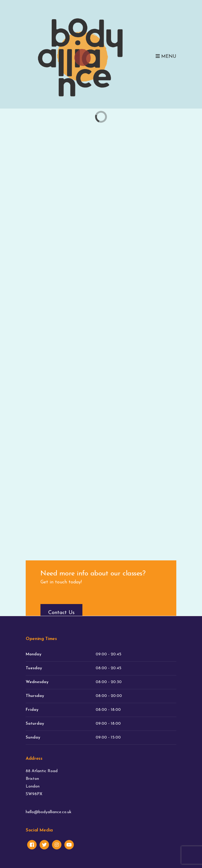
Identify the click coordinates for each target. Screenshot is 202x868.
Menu (166, 56)
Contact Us (61, 613)
